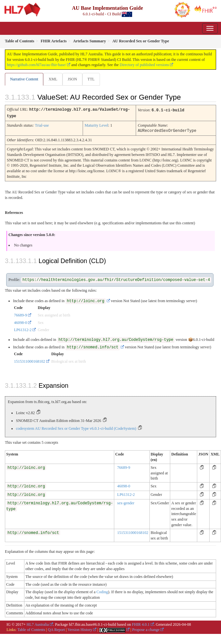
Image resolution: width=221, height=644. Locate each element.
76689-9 (21, 314)
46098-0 (21, 322)
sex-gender (126, 502)
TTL (91, 79)
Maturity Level (96, 125)
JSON (72, 79)
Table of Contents (31, 629)
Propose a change (146, 629)
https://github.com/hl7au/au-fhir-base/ (36, 65)
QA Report (56, 629)
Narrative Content (24, 79)
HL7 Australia (38, 623)
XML (53, 79)
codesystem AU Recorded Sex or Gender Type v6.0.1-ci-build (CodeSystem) (76, 427)
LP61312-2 (23, 329)
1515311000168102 (30, 360)
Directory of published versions (145, 65)
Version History (80, 629)
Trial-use (42, 125)
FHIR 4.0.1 (141, 623)
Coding (102, 591)
